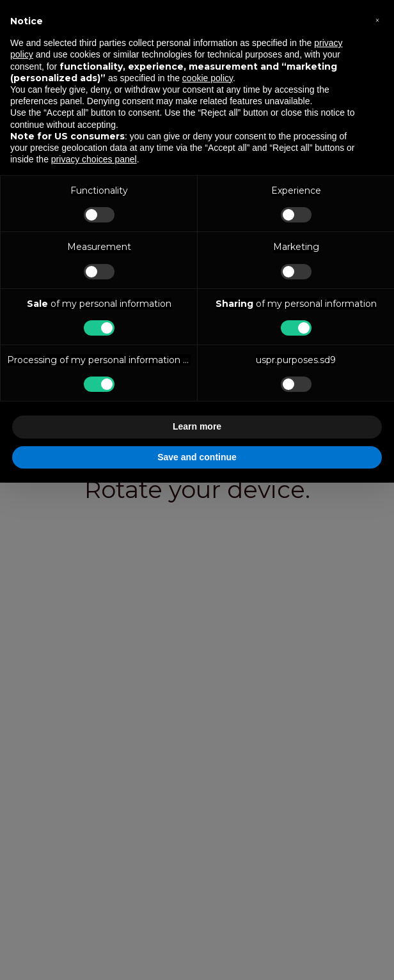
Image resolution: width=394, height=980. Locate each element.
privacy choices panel (94, 159)
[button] (377, 20)
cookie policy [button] (208, 78)
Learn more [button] (197, 426)
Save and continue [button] (197, 457)
